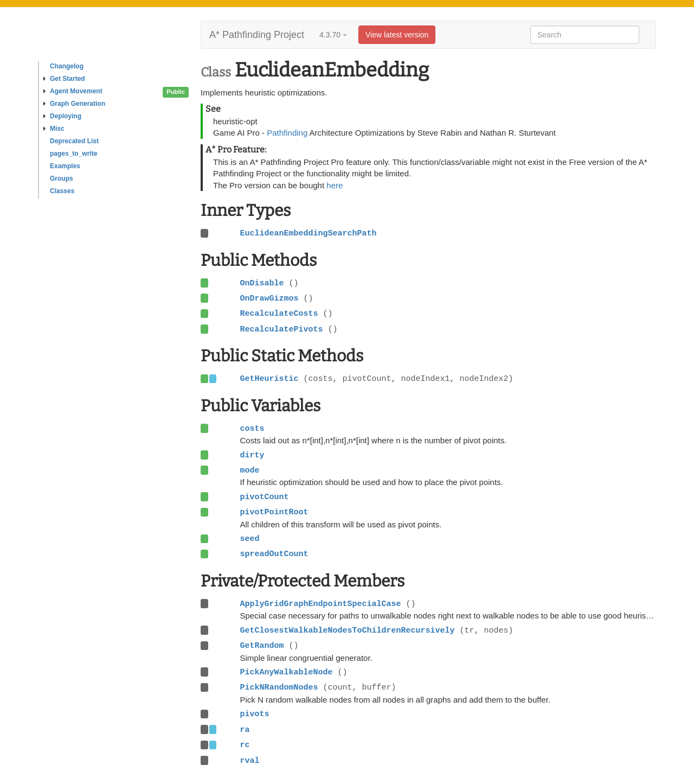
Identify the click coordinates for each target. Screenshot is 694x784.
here (335, 185)
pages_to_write (73, 154)
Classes (62, 191)
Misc (54, 129)
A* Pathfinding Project (257, 35)
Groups (62, 179)
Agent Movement (73, 91)
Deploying (62, 116)
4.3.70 (333, 35)
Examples (65, 166)
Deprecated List (74, 141)
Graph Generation (74, 104)
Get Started (64, 79)
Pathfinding (287, 133)
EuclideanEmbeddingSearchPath (308, 233)
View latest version (397, 35)
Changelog (67, 66)
